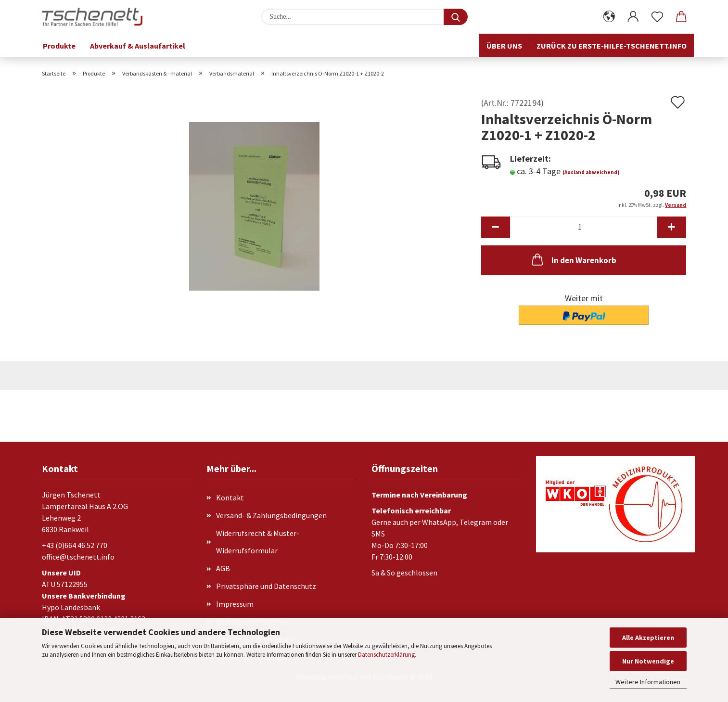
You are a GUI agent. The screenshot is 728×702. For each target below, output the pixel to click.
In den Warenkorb (573, 259)
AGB (223, 568)
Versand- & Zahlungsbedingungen (271, 515)
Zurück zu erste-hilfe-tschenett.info (612, 46)
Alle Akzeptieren (648, 638)
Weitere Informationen (648, 682)
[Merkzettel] (657, 17)
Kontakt (230, 498)
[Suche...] (456, 17)
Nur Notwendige (648, 661)
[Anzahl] (584, 227)
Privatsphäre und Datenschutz (266, 586)
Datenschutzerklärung (386, 655)
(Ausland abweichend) (591, 172)
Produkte (59, 46)
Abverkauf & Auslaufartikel (138, 46)
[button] (609, 17)
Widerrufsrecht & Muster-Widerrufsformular (258, 542)
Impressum (235, 604)
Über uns (504, 46)
